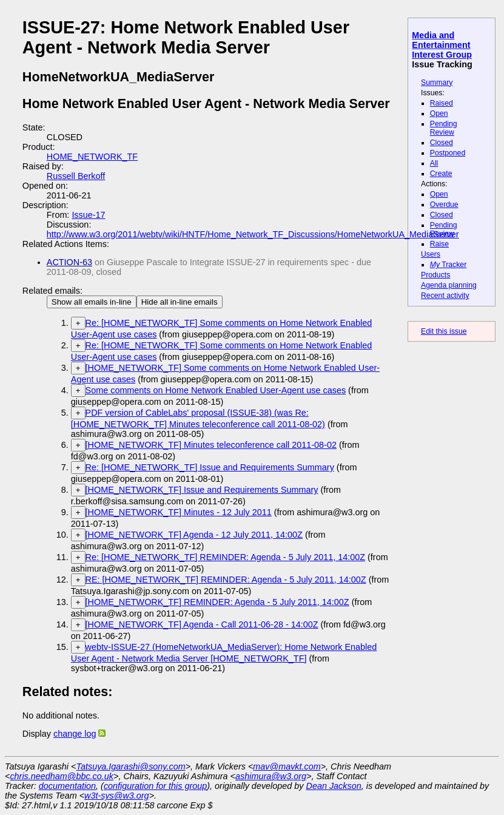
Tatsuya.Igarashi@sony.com (130, 766)
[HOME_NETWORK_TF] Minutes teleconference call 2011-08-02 (211, 445)
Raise (439, 244)
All (434, 163)
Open (439, 113)
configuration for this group (155, 786)
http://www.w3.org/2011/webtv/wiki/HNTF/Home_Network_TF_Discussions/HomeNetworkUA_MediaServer (253, 234)
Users (431, 254)
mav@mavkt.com (287, 766)
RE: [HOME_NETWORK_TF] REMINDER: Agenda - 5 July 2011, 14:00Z (226, 580)
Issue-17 (88, 215)
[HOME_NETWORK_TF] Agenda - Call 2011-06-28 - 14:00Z (202, 624)
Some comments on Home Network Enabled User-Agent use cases (216, 390)
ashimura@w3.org (271, 776)
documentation (67, 786)
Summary (437, 83)
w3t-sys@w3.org (117, 796)
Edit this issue (444, 331)
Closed (442, 143)
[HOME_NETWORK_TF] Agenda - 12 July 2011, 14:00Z (194, 535)
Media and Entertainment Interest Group (442, 45)
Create (441, 174)
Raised (442, 103)
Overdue (444, 205)
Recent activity (445, 296)
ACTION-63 (69, 262)
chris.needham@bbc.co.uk (62, 776)
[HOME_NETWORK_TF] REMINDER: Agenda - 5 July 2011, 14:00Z (217, 602)
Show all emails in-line (92, 302)
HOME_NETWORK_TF (92, 157)
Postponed (448, 153)
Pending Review (444, 128)
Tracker (449, 265)
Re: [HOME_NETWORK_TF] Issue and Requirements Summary (210, 467)
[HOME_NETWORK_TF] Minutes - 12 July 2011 (179, 512)
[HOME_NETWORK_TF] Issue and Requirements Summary (202, 490)
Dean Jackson (334, 786)
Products (435, 275)
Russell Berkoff (76, 176)
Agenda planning (449, 285)
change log (75, 734)
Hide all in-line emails (180, 302)
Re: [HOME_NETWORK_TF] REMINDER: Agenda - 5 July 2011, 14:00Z (225, 557)
